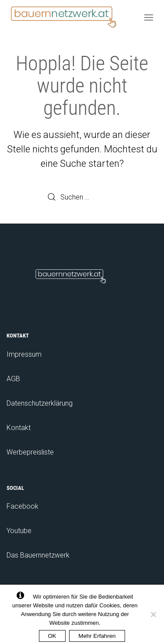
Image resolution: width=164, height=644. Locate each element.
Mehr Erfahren (97, 636)
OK (52, 636)
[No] (153, 614)
